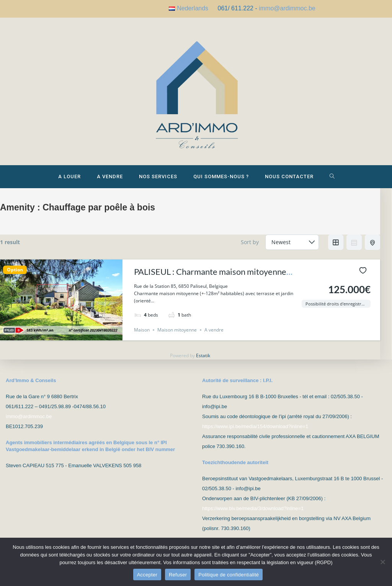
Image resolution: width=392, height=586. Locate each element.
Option (15, 276)
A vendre (214, 336)
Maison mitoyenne (177, 336)
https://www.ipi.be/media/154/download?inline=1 (255, 426)
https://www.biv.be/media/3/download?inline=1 (253, 508)
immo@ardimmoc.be (287, 8)
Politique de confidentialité (229, 575)
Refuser (178, 575)
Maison (142, 336)
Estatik (203, 362)
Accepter (147, 575)
